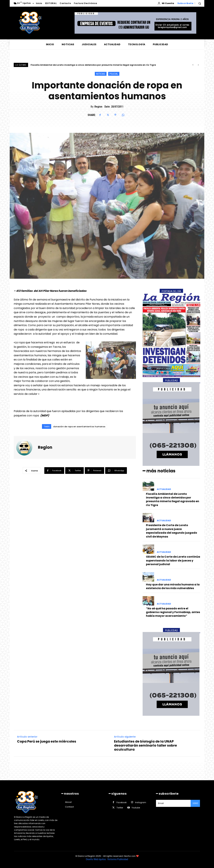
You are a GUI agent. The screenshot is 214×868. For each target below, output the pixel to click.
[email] (173, 803)
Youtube (136, 808)
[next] (198, 65)
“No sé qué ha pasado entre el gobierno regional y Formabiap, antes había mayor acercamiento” (173, 612)
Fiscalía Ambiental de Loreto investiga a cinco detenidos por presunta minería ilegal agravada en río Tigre (93, 65)
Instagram (141, 802)
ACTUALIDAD (164, 489)
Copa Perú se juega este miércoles (47, 741)
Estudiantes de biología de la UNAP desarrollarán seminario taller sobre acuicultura (145, 745)
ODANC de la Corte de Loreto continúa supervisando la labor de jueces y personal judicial (173, 560)
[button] (200, 3)
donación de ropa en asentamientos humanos (79, 427)
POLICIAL (114, 74)
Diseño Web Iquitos (96, 859)
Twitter (120, 808)
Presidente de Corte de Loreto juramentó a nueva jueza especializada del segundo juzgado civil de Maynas (172, 531)
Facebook (122, 802)
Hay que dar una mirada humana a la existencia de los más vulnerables (173, 586)
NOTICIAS (101, 74)
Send (195, 803)
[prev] (193, 65)
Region (98, 107)
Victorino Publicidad (118, 859)
